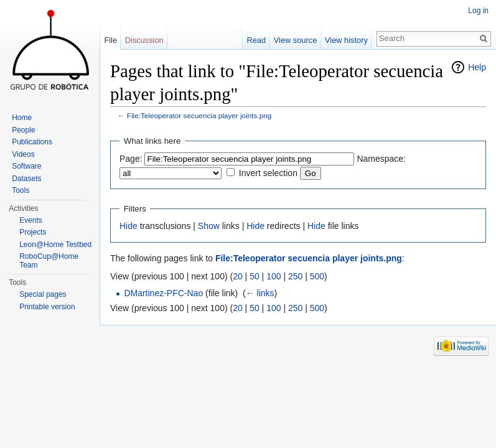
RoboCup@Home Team (49, 261)
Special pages (43, 294)
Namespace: (381, 159)
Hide (129, 226)
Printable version (47, 307)
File (110, 40)
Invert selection (268, 173)
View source (295, 40)
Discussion (144, 40)
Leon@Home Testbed (55, 245)
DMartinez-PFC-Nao (163, 293)
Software (26, 166)
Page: (131, 159)
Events (31, 220)
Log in (478, 11)
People (23, 130)
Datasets (26, 179)
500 (317, 276)
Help (477, 67)
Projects (33, 232)
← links (260, 293)
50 (255, 276)
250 (295, 276)
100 (274, 276)
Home (22, 118)
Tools (21, 190)
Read (256, 40)
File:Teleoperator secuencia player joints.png (199, 115)
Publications (32, 142)
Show (209, 226)
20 (238, 276)
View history (346, 40)
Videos (23, 154)
